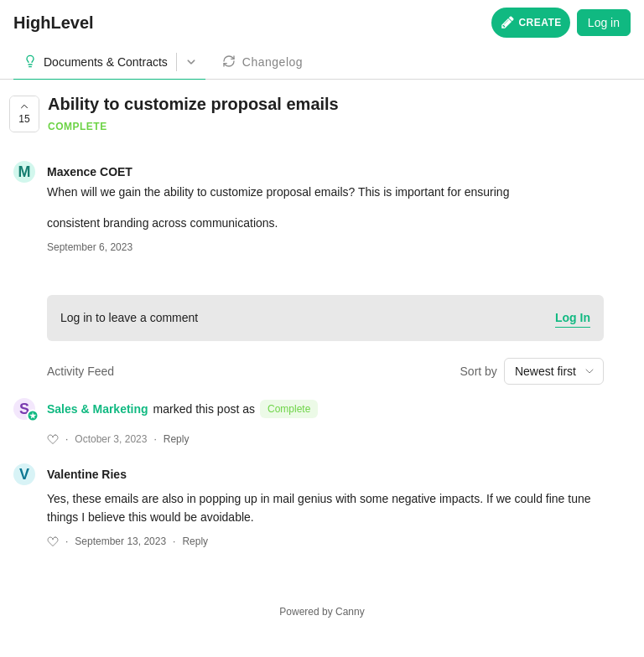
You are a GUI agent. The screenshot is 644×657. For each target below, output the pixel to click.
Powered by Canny (322, 612)
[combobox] (554, 371)
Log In (573, 318)
